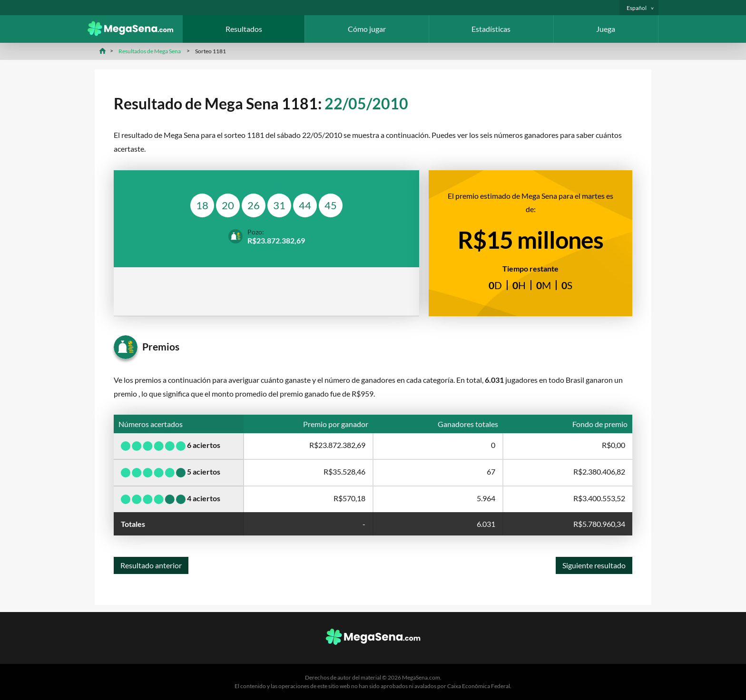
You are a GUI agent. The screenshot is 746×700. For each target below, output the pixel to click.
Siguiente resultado (594, 565)
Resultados (244, 29)
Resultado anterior (151, 565)
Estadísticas (491, 29)
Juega (606, 29)
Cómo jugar (367, 29)
